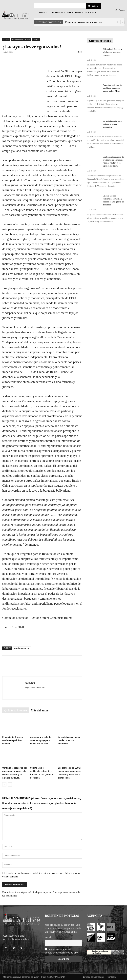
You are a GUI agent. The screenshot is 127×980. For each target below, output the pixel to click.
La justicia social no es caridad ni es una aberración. (69, 740)
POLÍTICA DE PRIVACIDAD (53, 977)
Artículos (6, 40)
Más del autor (40, 710)
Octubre (30, 683)
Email (48, 937)
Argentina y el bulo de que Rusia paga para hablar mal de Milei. (41, 740)
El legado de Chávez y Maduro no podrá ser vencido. (13, 740)
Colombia (36, 40)
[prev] (117, 22)
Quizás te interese (16, 710)
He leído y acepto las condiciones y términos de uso (61, 951)
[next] (122, 22)
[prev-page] (4, 784)
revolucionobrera (22, 648)
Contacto (112, 977)
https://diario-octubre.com (35, 688)
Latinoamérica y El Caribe (21, 40)
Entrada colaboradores (94, 977)
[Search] (93, 6)
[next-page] (10, 784)
